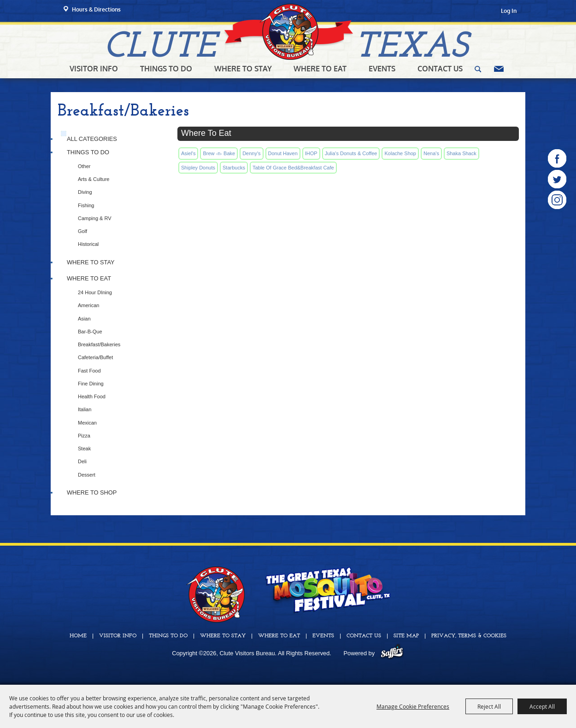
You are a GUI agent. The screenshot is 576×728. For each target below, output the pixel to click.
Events (382, 69)
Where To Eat (320, 69)
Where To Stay (243, 69)
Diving (85, 192)
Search (478, 69)
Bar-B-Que (90, 332)
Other (84, 166)
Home (78, 636)
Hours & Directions (96, 9)
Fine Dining (91, 384)
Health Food (92, 396)
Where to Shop (92, 492)
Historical (88, 244)
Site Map (406, 636)
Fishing (86, 205)
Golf (82, 231)
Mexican (87, 423)
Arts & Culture (94, 179)
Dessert (87, 475)
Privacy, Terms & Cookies (469, 636)
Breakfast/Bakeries (99, 344)
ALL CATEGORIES (92, 139)
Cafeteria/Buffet (95, 357)
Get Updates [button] (499, 69)
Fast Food (89, 371)
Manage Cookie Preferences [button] (413, 706)
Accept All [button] (542, 706)
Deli (82, 461)
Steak (84, 448)
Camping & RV (95, 218)
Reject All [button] (489, 706)
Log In (509, 11)
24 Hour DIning (95, 292)
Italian (85, 409)
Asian (84, 319)
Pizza (84, 436)
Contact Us (440, 69)
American (88, 305)
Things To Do (166, 69)
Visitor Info (94, 69)
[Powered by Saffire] (392, 653)
